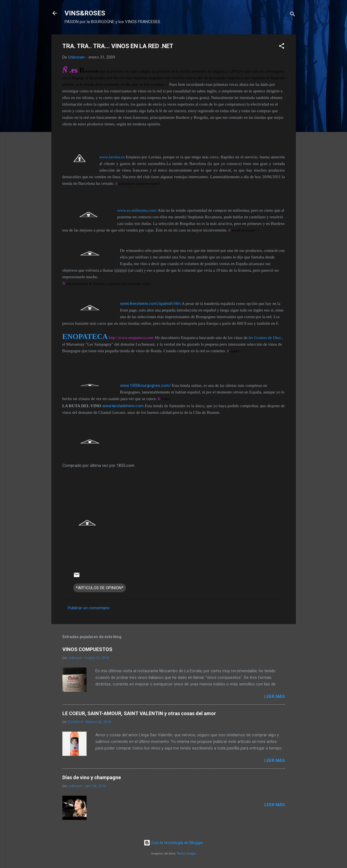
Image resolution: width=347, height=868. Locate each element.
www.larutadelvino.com (123, 406)
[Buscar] (293, 15)
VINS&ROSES (85, 13)
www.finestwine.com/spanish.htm (150, 304)
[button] (282, 47)
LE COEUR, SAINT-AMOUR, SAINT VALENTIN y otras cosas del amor (139, 713)
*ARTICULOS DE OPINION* (100, 588)
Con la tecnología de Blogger (173, 843)
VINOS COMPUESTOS (87, 649)
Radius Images (187, 854)
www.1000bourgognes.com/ (145, 385)
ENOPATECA (85, 337)
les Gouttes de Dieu (265, 338)
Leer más (275, 696)
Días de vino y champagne (92, 777)
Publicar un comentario (89, 608)
